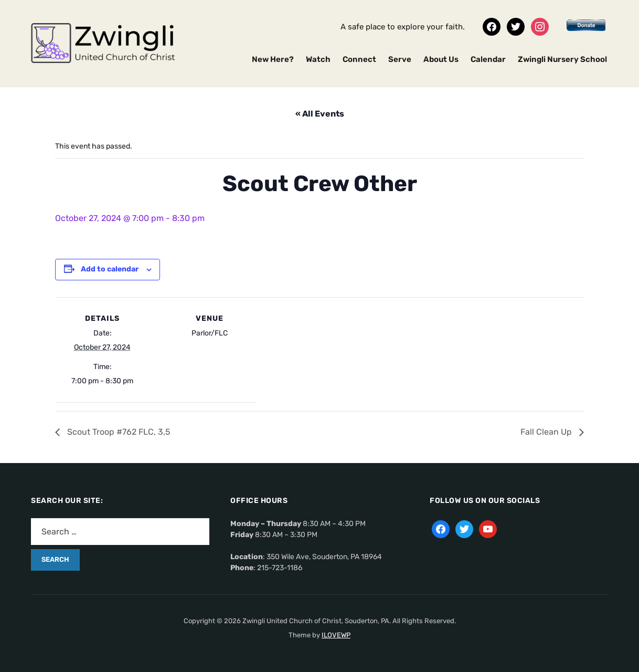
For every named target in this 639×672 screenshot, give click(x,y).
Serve (400, 59)
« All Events (320, 114)
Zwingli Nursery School (562, 59)
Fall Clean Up (547, 432)
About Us (441, 59)
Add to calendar (110, 269)
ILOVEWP (336, 635)
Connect (359, 59)
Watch (318, 59)
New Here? (273, 59)
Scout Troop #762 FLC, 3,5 (118, 432)
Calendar (488, 59)
